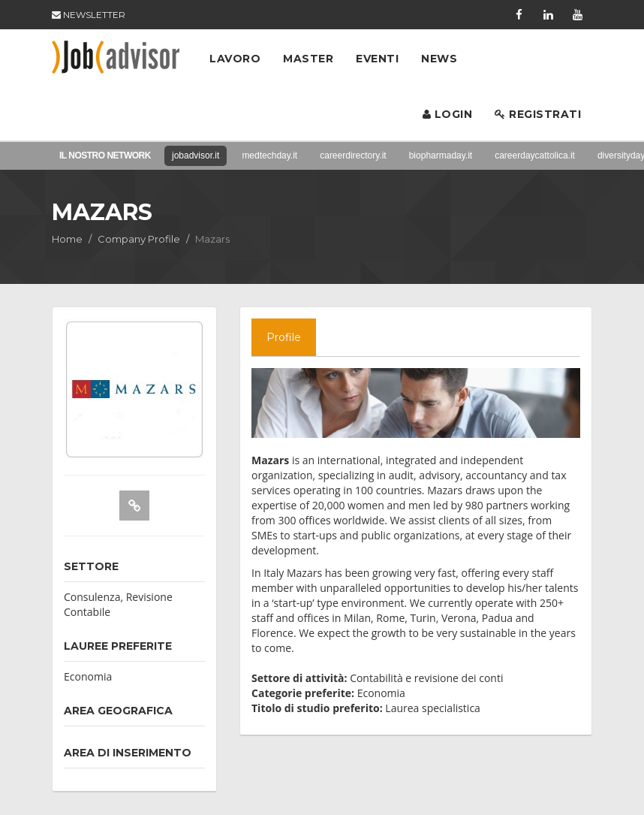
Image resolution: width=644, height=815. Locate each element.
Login (448, 114)
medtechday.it (269, 155)
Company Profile (139, 239)
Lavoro (235, 59)
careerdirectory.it (353, 155)
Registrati (538, 114)
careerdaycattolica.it (535, 155)
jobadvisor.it (196, 155)
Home (67, 239)
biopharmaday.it (441, 155)
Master (308, 59)
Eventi (377, 59)
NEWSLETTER (89, 15)
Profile (284, 337)
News (439, 59)
